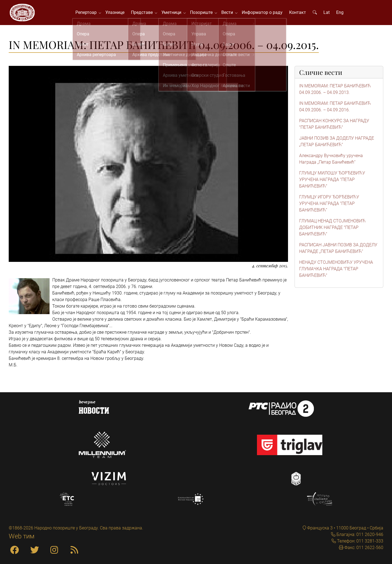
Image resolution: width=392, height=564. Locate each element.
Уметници (174, 13)
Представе (145, 13)
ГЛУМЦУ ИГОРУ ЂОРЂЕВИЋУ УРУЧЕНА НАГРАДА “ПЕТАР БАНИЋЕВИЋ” (329, 206)
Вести (230, 13)
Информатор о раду (264, 13)
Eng (342, 13)
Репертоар (89, 13)
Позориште (204, 13)
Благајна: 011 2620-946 (359, 534)
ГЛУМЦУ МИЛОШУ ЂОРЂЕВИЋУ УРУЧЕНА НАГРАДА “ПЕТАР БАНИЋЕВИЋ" (332, 182)
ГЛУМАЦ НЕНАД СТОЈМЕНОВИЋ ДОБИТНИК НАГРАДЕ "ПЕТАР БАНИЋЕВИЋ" (332, 230)
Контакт (299, 13)
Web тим (22, 536)
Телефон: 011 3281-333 (360, 541)
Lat (328, 13)
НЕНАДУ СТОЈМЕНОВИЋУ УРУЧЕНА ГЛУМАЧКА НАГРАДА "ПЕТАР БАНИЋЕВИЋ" (336, 271)
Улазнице (117, 13)
